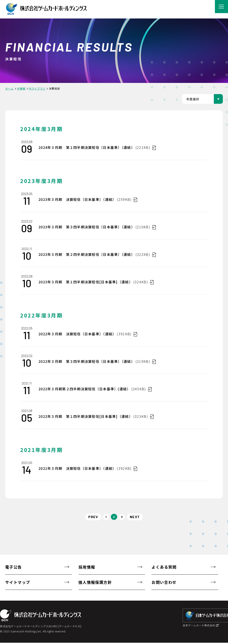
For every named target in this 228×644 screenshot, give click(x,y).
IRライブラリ (37, 89)
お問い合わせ (164, 583)
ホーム (9, 89)
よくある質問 (164, 568)
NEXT (138, 517)
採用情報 (87, 568)
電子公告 (14, 568)
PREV (90, 517)
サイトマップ (18, 583)
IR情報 (21, 89)
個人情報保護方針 (95, 583)
